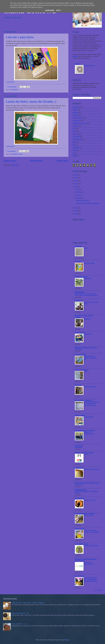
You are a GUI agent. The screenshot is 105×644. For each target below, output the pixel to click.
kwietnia (79, 192)
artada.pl (75, 56)
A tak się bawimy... (81, 355)
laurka (21, 154)
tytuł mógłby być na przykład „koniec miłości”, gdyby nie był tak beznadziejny (86, 294)
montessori (76, 148)
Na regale (78, 262)
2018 (76, 175)
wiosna (75, 150)
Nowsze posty (10, 161)
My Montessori (80, 498)
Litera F (86, 454)
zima (74, 145)
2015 (76, 184)
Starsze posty (63, 161)
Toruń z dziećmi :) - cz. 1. (19, 624)
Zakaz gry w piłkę (89, 263)
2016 (76, 181)
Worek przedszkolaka (90, 387)
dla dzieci (76, 115)
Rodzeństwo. (79, 447)
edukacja (75, 112)
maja (78, 189)
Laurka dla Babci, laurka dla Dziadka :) (31, 101)
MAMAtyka (78, 246)
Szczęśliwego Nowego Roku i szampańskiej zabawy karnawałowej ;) (91, 579)
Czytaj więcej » (10, 82)
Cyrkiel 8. (87, 248)
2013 (76, 208)
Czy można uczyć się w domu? (85, 431)
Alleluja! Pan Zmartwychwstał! (89, 433)
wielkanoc (76, 126)
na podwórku (77, 137)
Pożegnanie (88, 278)
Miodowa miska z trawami (92, 469)
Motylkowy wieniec (89, 66)
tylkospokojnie (80, 292)
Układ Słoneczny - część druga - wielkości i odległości (28, 603)
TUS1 (86, 372)
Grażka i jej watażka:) (82, 370)
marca (78, 195)
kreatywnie (15, 90)
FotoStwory (79, 446)
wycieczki (76, 134)
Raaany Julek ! (80, 529)
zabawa (75, 110)
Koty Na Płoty (79, 576)
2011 (76, 214)
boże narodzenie (78, 118)
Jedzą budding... (89, 515)
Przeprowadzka (89, 417)
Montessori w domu (90, 500)
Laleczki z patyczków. (20, 37)
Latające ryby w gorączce (91, 546)
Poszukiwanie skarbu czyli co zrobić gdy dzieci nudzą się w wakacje (92, 404)
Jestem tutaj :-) (79, 485)
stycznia (79, 198)
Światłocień (79, 301)
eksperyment (77, 121)
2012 (76, 211)
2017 (76, 178)
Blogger (67, 640)
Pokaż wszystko (98, 590)
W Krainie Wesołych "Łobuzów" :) (86, 514)
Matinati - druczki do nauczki (84, 453)
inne (74, 129)
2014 (76, 187)
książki (75, 156)
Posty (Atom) (15, 165)
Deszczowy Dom (80, 333)
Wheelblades (79, 349)
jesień (74, 142)
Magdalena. (87, 319)
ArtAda (77, 64)
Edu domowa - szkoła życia (84, 400)
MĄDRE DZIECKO (81, 490)
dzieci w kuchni (77, 139)
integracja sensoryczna (80, 123)
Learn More (50, 10)
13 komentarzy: (12, 87)
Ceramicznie (79, 468)
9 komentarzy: (12, 151)
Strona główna (36, 161)
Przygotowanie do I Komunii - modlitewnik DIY (90, 358)
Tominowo (78, 385)
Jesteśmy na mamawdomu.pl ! (89, 563)
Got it (58, 10)
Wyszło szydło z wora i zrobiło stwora (87, 483)
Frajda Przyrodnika (81, 277)
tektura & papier (80, 415)
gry (74, 153)
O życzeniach (88, 334)
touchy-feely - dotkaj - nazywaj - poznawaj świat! (92, 531)
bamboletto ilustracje (82, 544)
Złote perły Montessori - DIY (20, 613)
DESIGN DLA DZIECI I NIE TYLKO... (86, 348)
